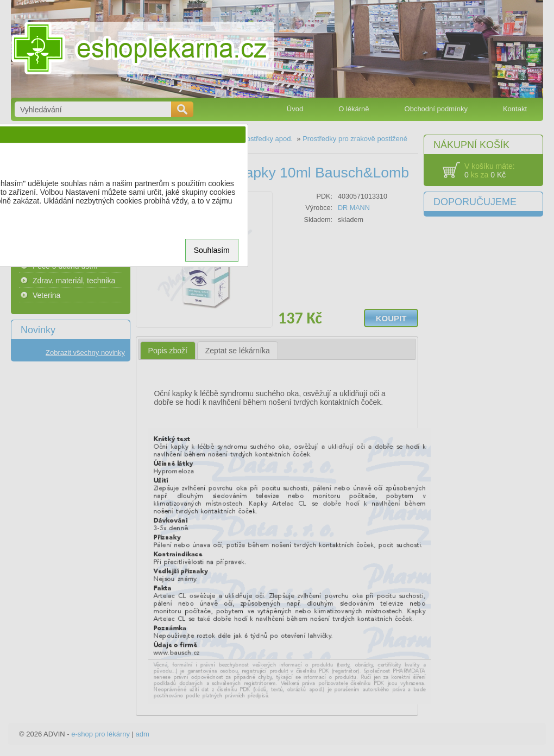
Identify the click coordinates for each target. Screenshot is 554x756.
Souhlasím (212, 250)
